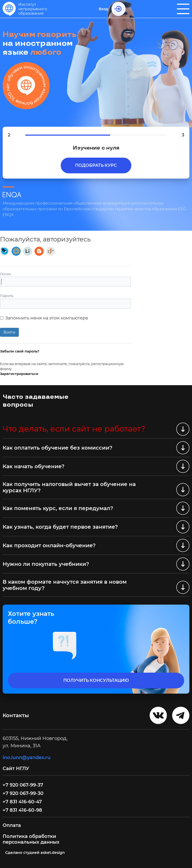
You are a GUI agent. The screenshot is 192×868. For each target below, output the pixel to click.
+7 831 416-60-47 (22, 802)
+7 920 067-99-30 (23, 793)
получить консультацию (96, 680)
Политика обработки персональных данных (31, 839)
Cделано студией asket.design (35, 853)
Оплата (12, 825)
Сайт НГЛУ (17, 769)
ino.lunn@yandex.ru (27, 758)
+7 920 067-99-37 (23, 785)
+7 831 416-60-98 (22, 810)
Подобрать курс (96, 165)
